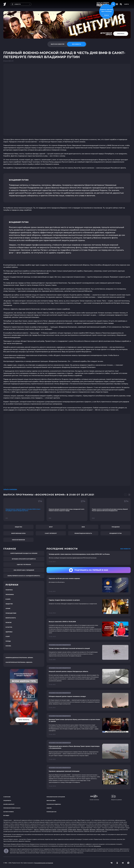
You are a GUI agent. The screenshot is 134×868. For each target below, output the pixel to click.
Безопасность (11, 618)
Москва (8, 646)
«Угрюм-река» (72, 830)
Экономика (10, 594)
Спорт (8, 636)
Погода (8, 641)
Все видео (6, 815)
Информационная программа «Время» (19, 658)
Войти (127, 4)
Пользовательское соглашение (56, 797)
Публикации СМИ (51, 812)
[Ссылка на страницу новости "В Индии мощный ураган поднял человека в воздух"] (89, 700)
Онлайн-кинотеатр (9, 804)
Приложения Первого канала (12, 808)
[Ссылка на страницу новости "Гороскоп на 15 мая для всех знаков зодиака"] (89, 585)
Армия (8, 608)
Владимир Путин (116, 533)
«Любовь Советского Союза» (48, 830)
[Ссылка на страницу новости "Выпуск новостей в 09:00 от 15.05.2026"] (89, 629)
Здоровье (9, 632)
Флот (51, 527)
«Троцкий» (86, 830)
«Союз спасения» (62, 830)
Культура (9, 627)
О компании (7, 797)
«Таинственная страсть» (112, 830)
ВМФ (83, 527)
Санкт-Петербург (51, 533)
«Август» (36, 830)
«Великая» (92, 830)
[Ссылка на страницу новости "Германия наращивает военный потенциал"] (89, 777)
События (49, 808)
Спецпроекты (7, 801)
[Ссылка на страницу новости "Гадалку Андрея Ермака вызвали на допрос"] (89, 607)
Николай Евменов (18, 540)
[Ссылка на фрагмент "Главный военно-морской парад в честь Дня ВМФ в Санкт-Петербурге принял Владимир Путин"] (24, 510)
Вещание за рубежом (117, 798)
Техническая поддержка (54, 804)
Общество (18, 527)
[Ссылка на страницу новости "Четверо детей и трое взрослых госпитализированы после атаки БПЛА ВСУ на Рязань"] (89, 558)
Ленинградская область (83, 533)
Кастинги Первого (9, 812)
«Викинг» (79, 830)
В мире (8, 599)
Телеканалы (97, 846)
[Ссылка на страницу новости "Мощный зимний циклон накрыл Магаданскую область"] (89, 676)
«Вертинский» (100, 830)
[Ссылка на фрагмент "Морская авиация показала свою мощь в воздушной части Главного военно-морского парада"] (67, 510)
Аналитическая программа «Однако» (19, 662)
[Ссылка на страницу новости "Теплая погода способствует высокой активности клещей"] (89, 652)
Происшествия (11, 613)
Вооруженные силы (18, 533)
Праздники (116, 527)
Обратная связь (51, 801)
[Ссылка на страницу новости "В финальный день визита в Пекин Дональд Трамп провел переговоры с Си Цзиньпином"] (89, 751)
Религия (9, 622)
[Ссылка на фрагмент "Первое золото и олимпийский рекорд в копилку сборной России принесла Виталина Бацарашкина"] (110, 510)
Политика (9, 590)
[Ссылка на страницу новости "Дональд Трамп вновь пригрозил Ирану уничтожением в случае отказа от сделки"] (89, 725)
